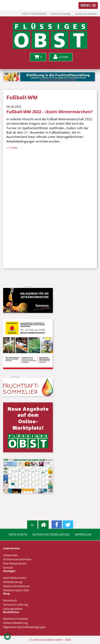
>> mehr (12, 148)
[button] (7, 637)
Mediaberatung (13, 582)
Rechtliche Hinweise (15, 619)
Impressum (83, 535)
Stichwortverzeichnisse (17, 559)
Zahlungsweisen (13, 609)
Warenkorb (10, 600)
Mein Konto (18, 535)
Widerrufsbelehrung (15, 623)
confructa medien (86, 14)
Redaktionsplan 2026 (16, 590)
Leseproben (10, 555)
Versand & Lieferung (16, 605)
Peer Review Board (15, 563)
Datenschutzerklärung (51, 535)
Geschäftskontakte (15, 578)
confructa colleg (61, 14)
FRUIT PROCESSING (34, 14)
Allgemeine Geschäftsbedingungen (24, 627)
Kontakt (8, 568)
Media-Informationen (16, 586)
